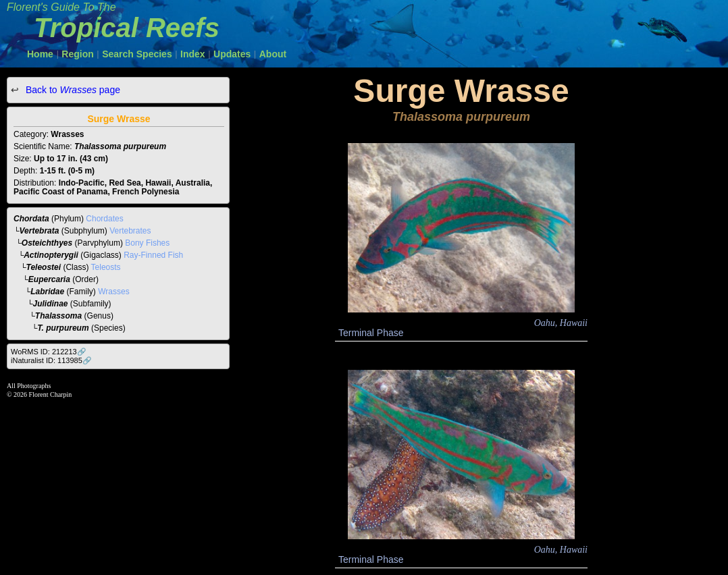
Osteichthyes (47, 243)
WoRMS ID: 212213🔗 (49, 352)
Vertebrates (130, 231)
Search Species (137, 54)
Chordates (104, 219)
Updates (232, 54)
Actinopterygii (51, 255)
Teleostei (44, 267)
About (273, 54)
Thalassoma (58, 316)
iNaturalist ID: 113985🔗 (51, 360)
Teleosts (106, 267)
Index (193, 54)
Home (40, 54)
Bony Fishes (147, 243)
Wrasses (113, 292)
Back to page (72, 90)
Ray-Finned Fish (153, 255)
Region (77, 54)
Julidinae (51, 304)
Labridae (47, 292)
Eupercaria (49, 279)
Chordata (31, 219)
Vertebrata (40, 231)
